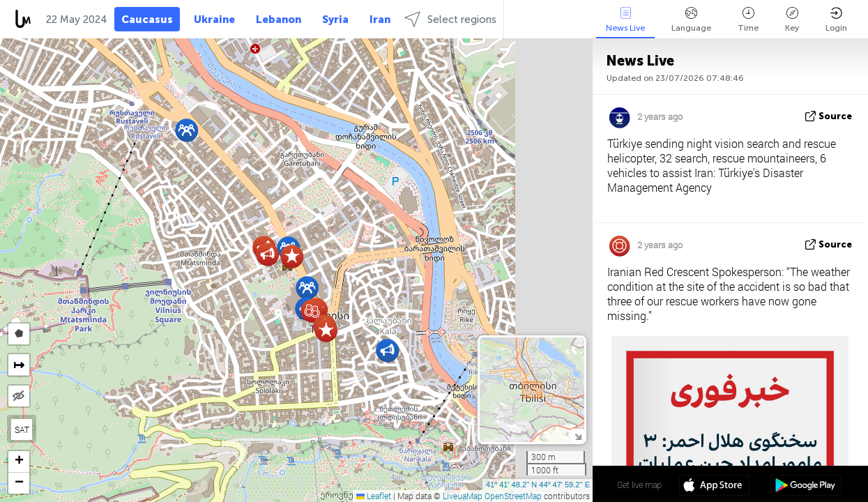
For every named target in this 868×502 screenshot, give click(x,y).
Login (836, 20)
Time (748, 20)
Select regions (450, 19)
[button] (307, 288)
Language (691, 20)
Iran (380, 20)
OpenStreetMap (513, 496)
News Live (625, 20)
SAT (22, 429)
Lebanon (279, 20)
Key (792, 20)
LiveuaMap (463, 496)
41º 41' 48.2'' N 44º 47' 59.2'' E (538, 485)
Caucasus (147, 20)
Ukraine (214, 20)
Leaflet (374, 496)
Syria (335, 20)
